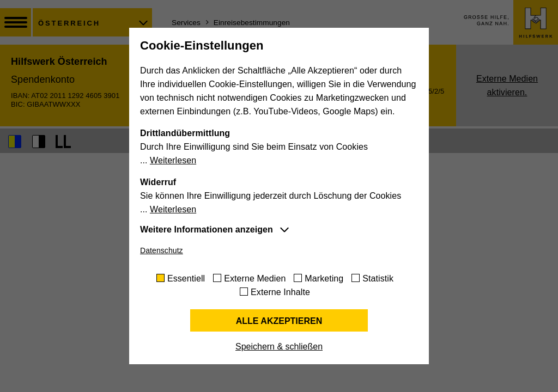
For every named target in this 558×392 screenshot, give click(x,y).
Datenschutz (162, 250)
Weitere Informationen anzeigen (207, 229)
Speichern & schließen (279, 347)
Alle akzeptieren (279, 321)
